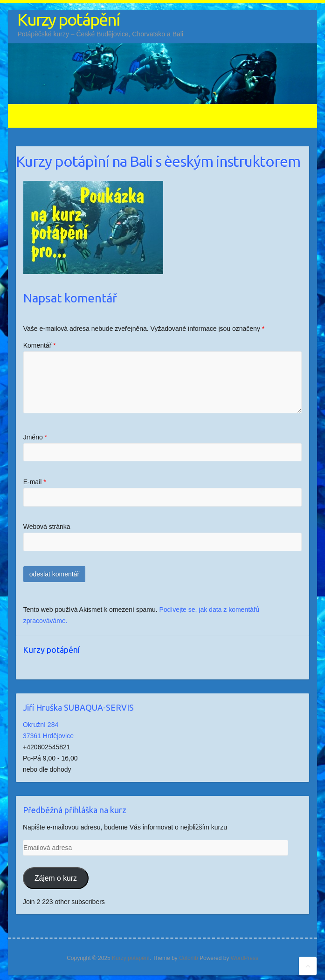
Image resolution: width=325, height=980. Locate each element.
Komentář (40, 345)
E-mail (35, 482)
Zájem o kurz (56, 878)
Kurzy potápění (68, 19)
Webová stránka (47, 527)
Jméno (35, 437)
